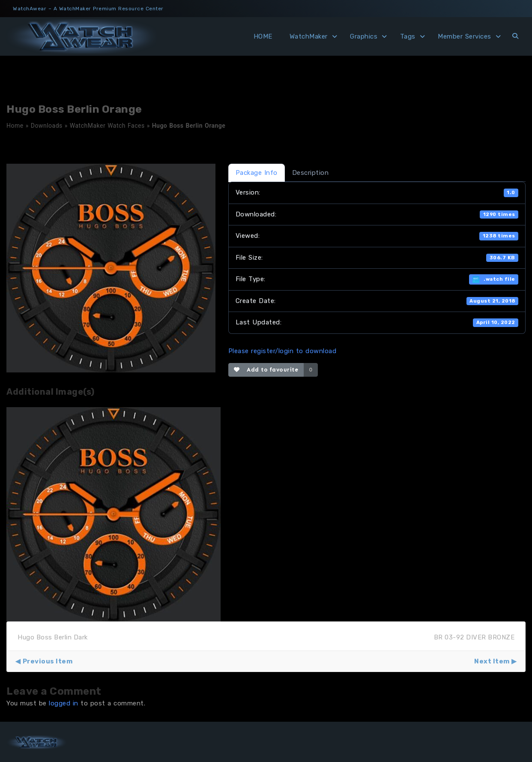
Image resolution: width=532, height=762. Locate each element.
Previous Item (48, 661)
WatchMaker (309, 36)
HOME (263, 36)
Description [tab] (311, 173)
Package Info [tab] (257, 173)
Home (15, 126)
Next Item (492, 661)
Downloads (47, 126)
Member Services (465, 36)
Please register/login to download (282, 351)
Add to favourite (266, 370)
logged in (64, 703)
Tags (408, 36)
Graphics (364, 36)
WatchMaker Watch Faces (107, 126)
